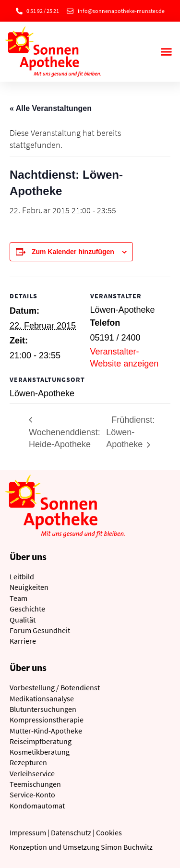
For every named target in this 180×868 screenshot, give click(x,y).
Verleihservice (32, 773)
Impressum (28, 832)
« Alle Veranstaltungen (51, 108)
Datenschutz (71, 832)
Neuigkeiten (29, 587)
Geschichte (27, 609)
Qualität (23, 620)
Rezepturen (28, 762)
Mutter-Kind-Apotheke (46, 731)
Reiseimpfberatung (41, 741)
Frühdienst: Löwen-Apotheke (130, 432)
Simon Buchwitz (127, 847)
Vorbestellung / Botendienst (55, 687)
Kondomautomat (37, 806)
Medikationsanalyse (42, 698)
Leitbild (22, 576)
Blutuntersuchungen (43, 709)
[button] (167, 52)
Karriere (23, 641)
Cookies (109, 832)
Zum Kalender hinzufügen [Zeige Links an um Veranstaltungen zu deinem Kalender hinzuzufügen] (73, 252)
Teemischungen (35, 784)
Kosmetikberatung (40, 752)
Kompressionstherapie (47, 720)
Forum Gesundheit (40, 630)
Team (18, 598)
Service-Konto (32, 795)
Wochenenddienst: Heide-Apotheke (65, 439)
